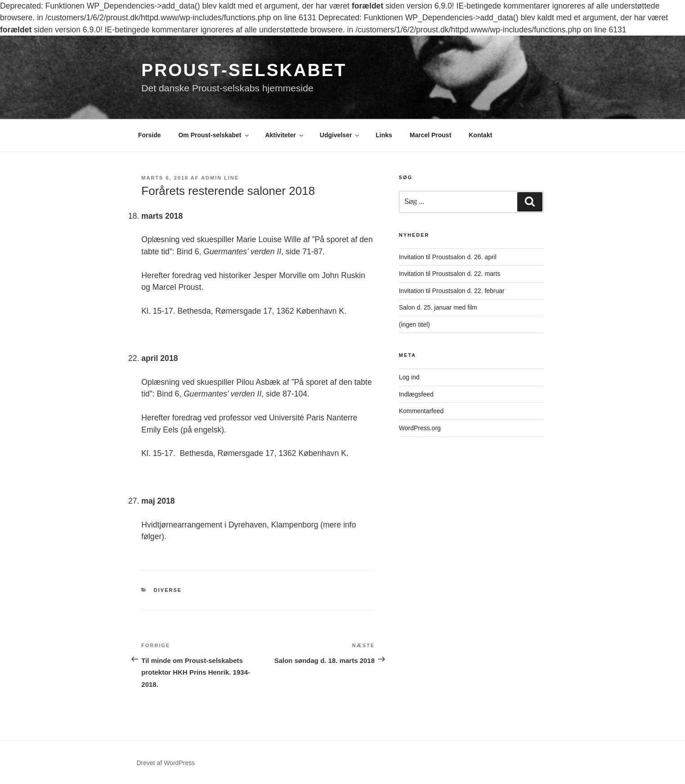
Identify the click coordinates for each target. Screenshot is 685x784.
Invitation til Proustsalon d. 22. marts (450, 274)
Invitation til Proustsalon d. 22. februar (452, 291)
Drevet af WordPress (166, 763)
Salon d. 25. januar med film (438, 307)
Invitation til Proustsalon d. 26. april (448, 257)
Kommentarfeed (421, 411)
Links (384, 135)
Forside (150, 135)
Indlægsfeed (416, 394)
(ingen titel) (414, 324)
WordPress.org (420, 428)
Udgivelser (340, 135)
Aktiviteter (284, 135)
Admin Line (220, 178)
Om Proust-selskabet (214, 135)
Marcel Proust (431, 135)
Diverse (168, 590)
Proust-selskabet (244, 70)
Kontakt (480, 135)
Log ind (409, 377)
